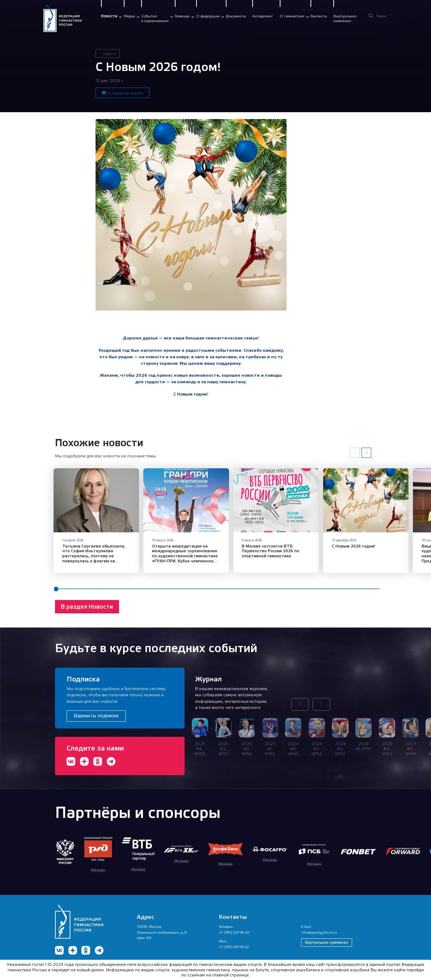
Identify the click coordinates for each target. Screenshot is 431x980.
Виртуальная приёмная (327, 937)
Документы (236, 16)
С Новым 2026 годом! (333, 541)
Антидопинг (263, 16)
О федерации (208, 16)
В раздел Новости (87, 602)
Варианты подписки (96, 711)
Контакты (319, 16)
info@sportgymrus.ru (319, 927)
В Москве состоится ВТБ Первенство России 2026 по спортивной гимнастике (257, 546)
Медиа (129, 16)
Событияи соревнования (155, 18)
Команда (182, 16)
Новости (109, 16)
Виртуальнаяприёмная (345, 18)
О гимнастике (292, 16)
